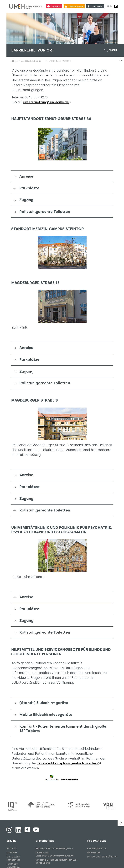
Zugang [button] (26, 200)
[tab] (62, 176)
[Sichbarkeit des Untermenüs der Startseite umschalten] (13, 61)
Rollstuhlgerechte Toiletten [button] (45, 212)
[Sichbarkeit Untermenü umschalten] (44, 61)
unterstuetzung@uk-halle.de (46, 102)
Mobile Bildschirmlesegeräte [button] (46, 715)
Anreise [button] (26, 176)
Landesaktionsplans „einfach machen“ (68, 763)
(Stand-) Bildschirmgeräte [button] (44, 703)
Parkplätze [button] (29, 188)
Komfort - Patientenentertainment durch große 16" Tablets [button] (63, 729)
